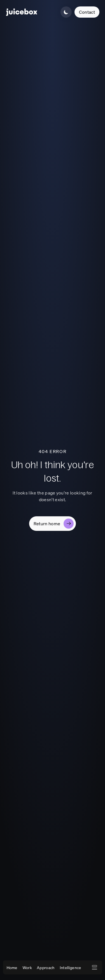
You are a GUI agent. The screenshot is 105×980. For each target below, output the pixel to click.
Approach (46, 968)
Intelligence (70, 968)
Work (27, 968)
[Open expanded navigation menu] (94, 967)
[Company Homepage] (22, 12)
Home (12, 968)
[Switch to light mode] (66, 12)
